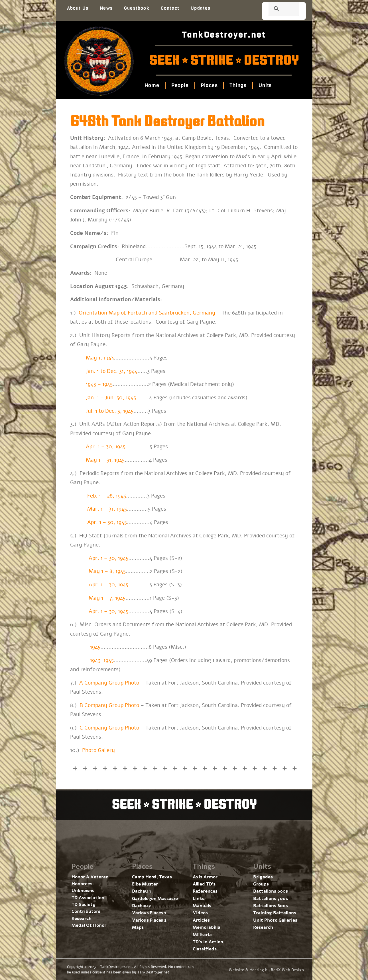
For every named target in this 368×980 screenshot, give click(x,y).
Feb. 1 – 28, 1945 (107, 496)
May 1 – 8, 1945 (107, 571)
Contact (170, 8)
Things (238, 85)
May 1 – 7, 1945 (107, 598)
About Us (78, 8)
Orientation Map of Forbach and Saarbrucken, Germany (147, 313)
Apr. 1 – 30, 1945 (106, 447)
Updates (201, 8)
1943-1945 (102, 660)
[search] (277, 9)
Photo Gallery (98, 750)
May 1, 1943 (100, 358)
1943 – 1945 (99, 384)
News (106, 8)
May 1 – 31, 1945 (105, 460)
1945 (95, 647)
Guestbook (137, 8)
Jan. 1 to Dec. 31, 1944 (112, 371)
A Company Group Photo (109, 683)
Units (265, 85)
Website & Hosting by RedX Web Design (266, 970)
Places (209, 85)
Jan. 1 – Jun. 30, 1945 (110, 398)
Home (152, 85)
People (180, 85)
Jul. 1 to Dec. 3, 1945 (110, 411)
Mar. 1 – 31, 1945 (107, 509)
